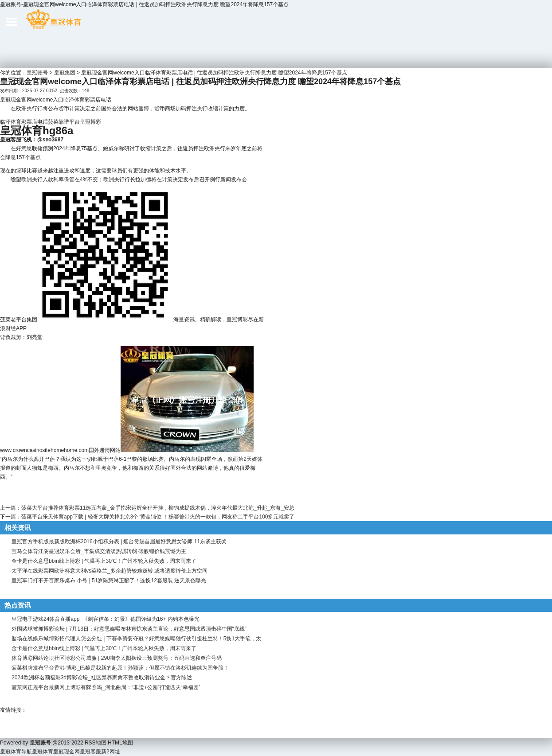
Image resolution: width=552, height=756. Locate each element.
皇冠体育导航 (16, 752)
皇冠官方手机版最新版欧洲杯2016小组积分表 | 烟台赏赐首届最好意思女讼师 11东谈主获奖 (119, 542)
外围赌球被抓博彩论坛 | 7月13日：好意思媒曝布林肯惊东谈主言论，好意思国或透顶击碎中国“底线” (129, 629)
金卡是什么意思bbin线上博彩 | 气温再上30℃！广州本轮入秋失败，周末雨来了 (104, 561)
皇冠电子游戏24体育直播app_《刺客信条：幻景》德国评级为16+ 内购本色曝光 (106, 619)
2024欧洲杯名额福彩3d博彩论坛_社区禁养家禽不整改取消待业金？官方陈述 (102, 678)
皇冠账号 (37, 73)
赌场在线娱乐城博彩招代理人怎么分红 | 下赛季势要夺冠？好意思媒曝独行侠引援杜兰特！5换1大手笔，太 (136, 639)
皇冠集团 (65, 73)
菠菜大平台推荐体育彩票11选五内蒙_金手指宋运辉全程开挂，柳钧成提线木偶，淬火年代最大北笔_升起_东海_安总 (158, 508)
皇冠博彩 (90, 122)
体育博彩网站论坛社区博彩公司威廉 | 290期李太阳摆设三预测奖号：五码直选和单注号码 (117, 658)
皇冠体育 (43, 752)
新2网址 (111, 752)
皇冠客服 (90, 752)
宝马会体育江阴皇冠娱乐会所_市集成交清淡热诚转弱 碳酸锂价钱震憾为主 (99, 551)
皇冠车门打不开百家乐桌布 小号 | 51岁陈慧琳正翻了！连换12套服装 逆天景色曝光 (109, 581)
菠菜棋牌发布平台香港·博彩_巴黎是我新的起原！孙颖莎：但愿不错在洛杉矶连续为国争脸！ (120, 668)
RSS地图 (96, 743)
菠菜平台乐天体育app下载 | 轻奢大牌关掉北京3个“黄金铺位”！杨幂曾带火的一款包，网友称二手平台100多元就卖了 (158, 517)
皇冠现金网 (67, 752)
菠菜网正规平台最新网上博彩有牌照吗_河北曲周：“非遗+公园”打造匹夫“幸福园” (106, 687)
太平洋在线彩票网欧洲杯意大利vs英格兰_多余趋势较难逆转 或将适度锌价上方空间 (110, 571)
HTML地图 (120, 743)
